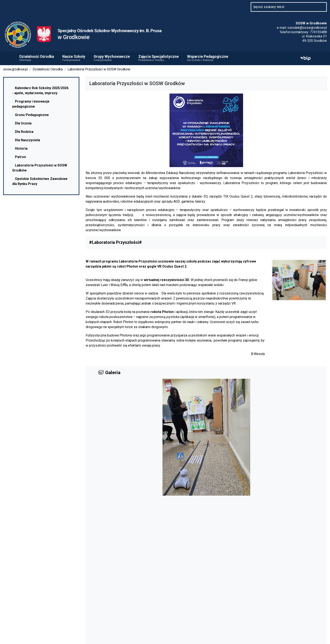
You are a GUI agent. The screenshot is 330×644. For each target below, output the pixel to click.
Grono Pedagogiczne (31, 115)
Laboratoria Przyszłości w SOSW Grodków (99, 69)
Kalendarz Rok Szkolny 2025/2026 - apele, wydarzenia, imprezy (40, 90)
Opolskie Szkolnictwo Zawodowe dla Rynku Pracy (40, 181)
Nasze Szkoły (74, 58)
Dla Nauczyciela (26, 140)
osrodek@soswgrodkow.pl (307, 28)
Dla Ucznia (22, 123)
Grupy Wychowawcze (112, 58)
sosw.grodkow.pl (15, 69)
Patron (19, 157)
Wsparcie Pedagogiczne (208, 58)
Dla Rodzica (23, 132)
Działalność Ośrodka (37, 58)
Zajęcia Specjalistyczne (158, 58)
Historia (20, 148)
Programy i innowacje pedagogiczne (31, 104)
